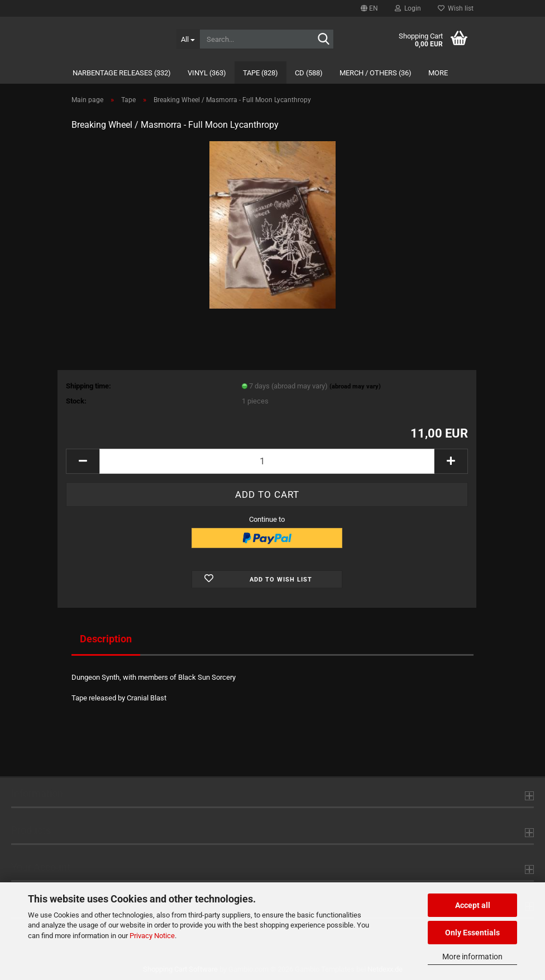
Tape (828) (260, 73)
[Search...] (188, 39)
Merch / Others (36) (376, 73)
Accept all (473, 905)
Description (106, 639)
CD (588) (309, 73)
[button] (369, 8)
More (438, 73)
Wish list (456, 8)
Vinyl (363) (207, 73)
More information (472, 957)
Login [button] (408, 8)
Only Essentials (472, 933)
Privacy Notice (152, 936)
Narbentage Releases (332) (122, 73)
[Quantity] (267, 461)
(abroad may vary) (355, 386)
